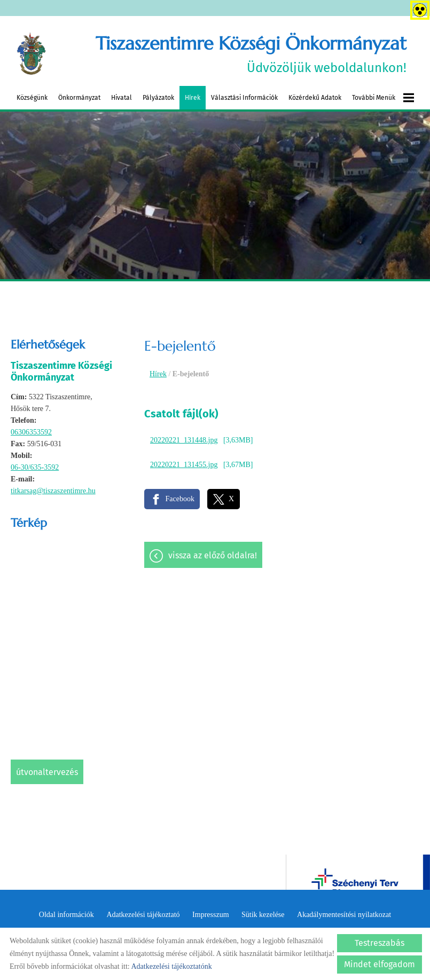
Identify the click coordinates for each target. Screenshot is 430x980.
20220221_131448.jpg (184, 440)
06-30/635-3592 (35, 467)
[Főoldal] (31, 54)
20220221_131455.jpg (184, 465)
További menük (383, 98)
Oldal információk (67, 915)
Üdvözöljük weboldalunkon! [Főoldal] (251, 54)
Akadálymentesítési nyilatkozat (344, 915)
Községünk (32, 98)
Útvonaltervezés (47, 772)
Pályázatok (158, 98)
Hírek (193, 98)
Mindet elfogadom (380, 964)
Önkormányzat (79, 98)
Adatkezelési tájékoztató (143, 915)
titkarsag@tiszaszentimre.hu (53, 491)
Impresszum (210, 915)
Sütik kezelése (263, 915)
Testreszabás (380, 943)
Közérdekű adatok (315, 98)
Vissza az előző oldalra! (213, 555)
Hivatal (122, 98)
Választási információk (244, 98)
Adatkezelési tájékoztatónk (171, 966)
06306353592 (31, 432)
